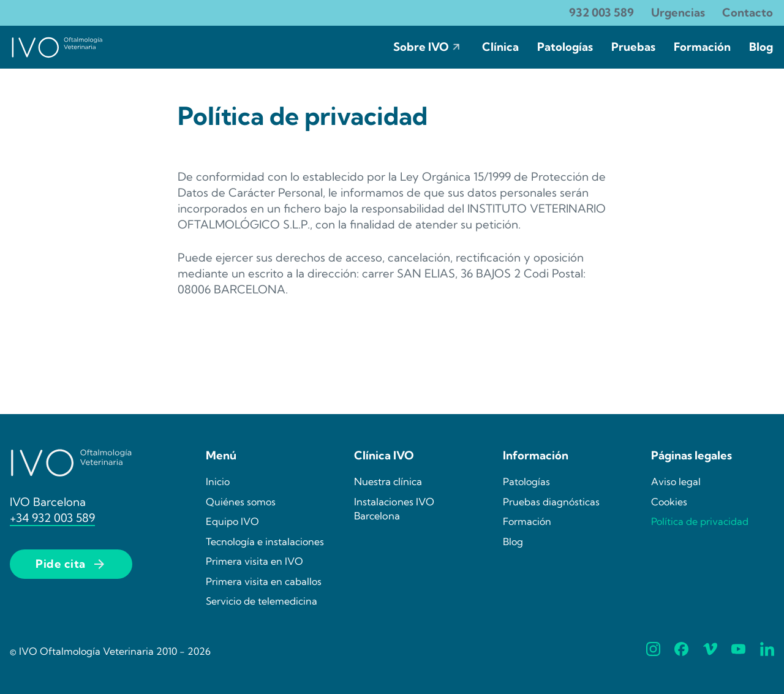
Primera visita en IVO (254, 561)
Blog (761, 47)
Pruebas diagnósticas (551, 502)
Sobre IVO (421, 47)
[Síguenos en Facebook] (681, 651)
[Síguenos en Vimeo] (710, 651)
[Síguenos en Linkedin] (767, 651)
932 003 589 (601, 13)
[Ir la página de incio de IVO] (57, 47)
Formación (702, 47)
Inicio (218, 481)
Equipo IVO (232, 521)
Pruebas (633, 47)
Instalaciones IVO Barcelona (394, 509)
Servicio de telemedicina (262, 601)
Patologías (565, 47)
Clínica (500, 47)
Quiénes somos (241, 502)
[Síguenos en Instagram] (653, 651)
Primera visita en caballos (264, 581)
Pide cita (71, 564)
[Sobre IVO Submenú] (456, 47)
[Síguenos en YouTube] (738, 651)
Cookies (669, 502)
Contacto (748, 13)
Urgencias (678, 13)
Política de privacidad (700, 521)
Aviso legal (676, 481)
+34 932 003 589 (52, 518)
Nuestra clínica (388, 481)
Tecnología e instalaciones (265, 541)
